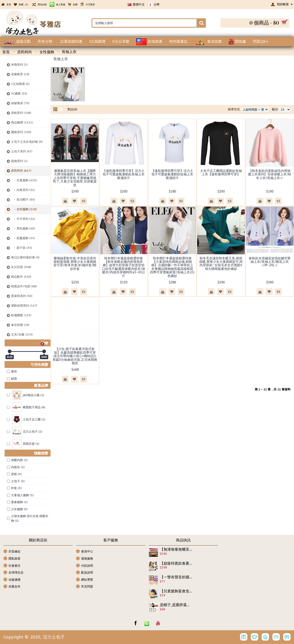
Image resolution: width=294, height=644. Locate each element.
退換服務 (85, 559)
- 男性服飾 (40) (23, 228)
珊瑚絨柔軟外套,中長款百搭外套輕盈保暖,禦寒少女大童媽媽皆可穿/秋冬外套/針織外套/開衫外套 (75, 264)
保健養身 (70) (20, 103)
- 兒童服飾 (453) (24, 180)
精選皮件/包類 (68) (24, 286)
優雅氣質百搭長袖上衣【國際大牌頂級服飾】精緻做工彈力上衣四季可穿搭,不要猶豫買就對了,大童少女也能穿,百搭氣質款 (75, 178)
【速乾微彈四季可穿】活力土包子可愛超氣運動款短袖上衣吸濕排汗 (172, 174)
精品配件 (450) (21, 277)
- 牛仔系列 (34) (23, 219)
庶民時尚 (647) (21, 171)
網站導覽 (85, 580)
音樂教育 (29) (20, 74)
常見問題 (85, 587)
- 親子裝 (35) (21, 248)
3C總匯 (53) (19, 94)
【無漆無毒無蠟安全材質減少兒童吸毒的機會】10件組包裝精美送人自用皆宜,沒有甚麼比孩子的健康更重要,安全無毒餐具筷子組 (176, 549)
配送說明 (85, 573)
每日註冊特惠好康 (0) (25, 257)
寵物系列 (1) (19, 161)
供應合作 (12, 587)
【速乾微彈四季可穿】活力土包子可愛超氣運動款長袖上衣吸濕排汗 (124, 174)
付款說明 (85, 566)
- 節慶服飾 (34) (23, 238)
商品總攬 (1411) (22, 122)
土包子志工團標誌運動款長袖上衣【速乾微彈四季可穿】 (221, 173)
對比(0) (72, 109)
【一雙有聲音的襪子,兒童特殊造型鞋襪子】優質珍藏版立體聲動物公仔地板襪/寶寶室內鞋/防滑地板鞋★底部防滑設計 (176, 577)
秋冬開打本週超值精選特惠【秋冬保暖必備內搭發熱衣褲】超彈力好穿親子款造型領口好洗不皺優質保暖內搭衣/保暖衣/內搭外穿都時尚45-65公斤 (124, 267)
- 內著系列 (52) (23, 190)
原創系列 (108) (21, 113)
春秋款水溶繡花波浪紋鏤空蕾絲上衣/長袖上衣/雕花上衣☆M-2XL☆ (270, 262)
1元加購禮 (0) (20, 84)
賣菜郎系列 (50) (22, 296)
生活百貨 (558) (21, 267)
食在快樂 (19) (20, 325)
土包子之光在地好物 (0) (27, 142)
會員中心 (85, 552)
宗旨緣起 (12, 552)
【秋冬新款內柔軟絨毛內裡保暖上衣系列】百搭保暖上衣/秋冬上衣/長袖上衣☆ (270, 174)
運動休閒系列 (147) (24, 306)
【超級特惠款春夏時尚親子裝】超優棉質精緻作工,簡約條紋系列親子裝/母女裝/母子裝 (176, 563)
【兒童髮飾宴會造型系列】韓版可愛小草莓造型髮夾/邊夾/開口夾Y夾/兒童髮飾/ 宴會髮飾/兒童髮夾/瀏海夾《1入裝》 (176, 591)
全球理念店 (13, 573)
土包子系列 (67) (22, 151)
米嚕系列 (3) (19, 65)
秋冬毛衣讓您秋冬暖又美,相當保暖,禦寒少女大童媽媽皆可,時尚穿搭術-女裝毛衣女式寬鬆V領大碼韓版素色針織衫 (221, 264)
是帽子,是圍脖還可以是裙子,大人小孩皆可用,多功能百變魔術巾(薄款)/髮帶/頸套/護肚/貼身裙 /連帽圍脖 (176, 605)
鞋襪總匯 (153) (21, 315)
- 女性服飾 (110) (24, 209)
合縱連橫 (12, 580)
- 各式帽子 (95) (23, 200)
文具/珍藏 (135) (22, 335)
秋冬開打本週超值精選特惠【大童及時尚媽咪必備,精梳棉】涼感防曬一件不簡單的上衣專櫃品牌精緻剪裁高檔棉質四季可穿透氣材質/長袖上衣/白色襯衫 (172, 267)
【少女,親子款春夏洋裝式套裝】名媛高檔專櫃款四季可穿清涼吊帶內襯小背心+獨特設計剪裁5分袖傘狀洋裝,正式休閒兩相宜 (75, 356)
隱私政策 (12, 559)
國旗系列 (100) (21, 132)
